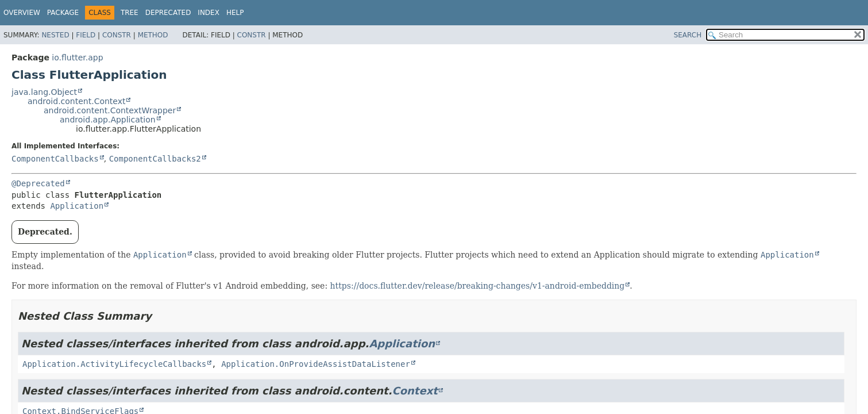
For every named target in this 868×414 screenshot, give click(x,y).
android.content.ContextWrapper (110, 110)
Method (153, 35)
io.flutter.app (77, 57)
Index (209, 13)
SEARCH (688, 35)
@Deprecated (38, 183)
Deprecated (168, 13)
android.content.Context (76, 101)
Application (77, 206)
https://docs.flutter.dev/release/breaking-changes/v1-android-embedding (478, 286)
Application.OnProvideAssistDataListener (316, 364)
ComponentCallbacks (55, 159)
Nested (55, 35)
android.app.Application (108, 120)
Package (63, 13)
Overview (22, 13)
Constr (117, 35)
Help (235, 13)
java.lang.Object (44, 92)
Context (415, 391)
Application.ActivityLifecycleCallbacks (114, 364)
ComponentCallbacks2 (155, 159)
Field (86, 35)
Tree (130, 13)
